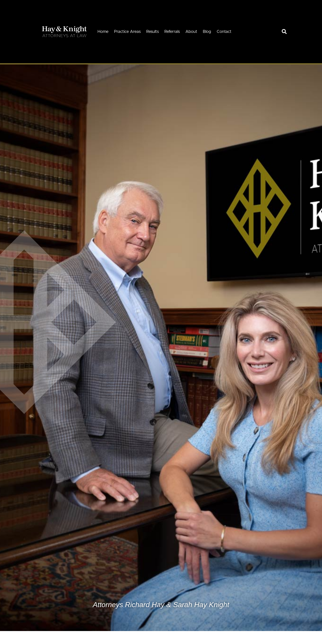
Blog (207, 32)
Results (153, 32)
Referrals (172, 32)
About (191, 32)
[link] (284, 32)
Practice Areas (127, 32)
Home (103, 32)
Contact (224, 32)
